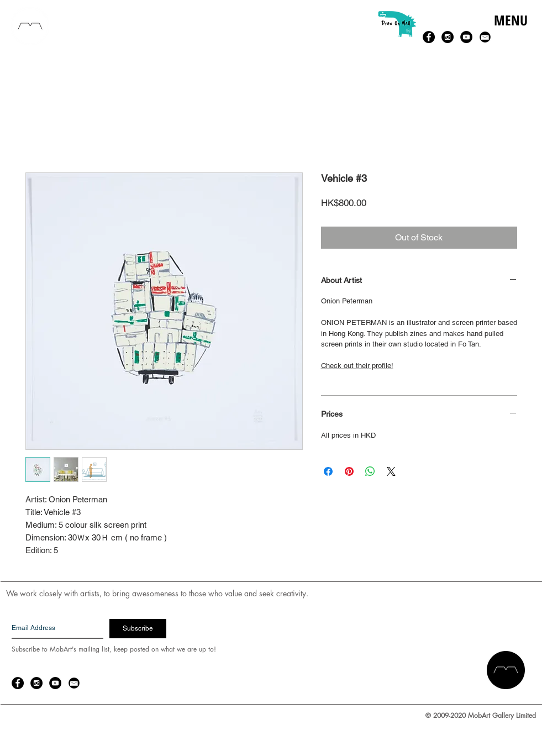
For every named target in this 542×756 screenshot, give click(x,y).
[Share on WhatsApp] (370, 471)
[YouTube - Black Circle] (466, 37)
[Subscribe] (138, 629)
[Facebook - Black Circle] (429, 37)
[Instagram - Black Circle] (448, 37)
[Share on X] (391, 471)
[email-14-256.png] (485, 37)
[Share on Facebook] (328, 471)
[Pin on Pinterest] (349, 471)
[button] (510, 32)
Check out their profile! (357, 366)
